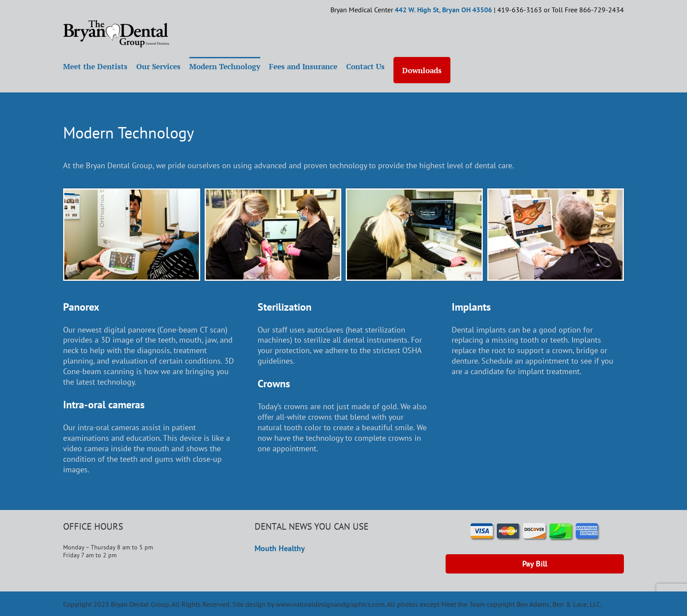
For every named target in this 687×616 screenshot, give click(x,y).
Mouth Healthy (280, 548)
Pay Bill (535, 564)
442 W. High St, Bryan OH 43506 (443, 10)
